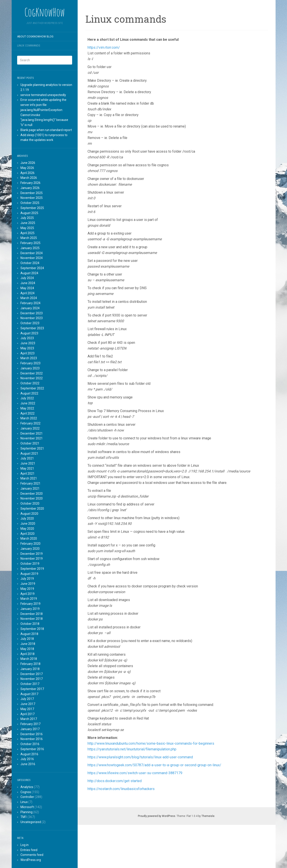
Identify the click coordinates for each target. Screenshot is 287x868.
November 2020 (32, 498)
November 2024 (32, 258)
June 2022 (28, 403)
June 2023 (28, 343)
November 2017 (32, 679)
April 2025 (27, 233)
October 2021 (30, 443)
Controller (27, 797)
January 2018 (30, 669)
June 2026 (28, 163)
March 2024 (29, 298)
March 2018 (29, 659)
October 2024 (30, 263)
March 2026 (29, 178)
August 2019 (29, 574)
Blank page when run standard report (46, 130)
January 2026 (30, 188)
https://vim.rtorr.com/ (104, 47)
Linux (24, 802)
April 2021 (27, 474)
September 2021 (32, 448)
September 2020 (32, 509)
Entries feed (29, 850)
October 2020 (30, 503)
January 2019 (30, 609)
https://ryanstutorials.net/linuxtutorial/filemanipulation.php (132, 749)
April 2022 (27, 413)
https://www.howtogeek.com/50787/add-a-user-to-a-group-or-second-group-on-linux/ (154, 765)
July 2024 (27, 278)
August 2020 (29, 514)
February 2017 (30, 724)
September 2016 (32, 749)
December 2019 (32, 554)
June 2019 (28, 584)
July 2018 (27, 639)
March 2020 (29, 539)
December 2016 (32, 734)
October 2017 (30, 684)
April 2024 (27, 293)
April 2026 (27, 173)
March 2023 (29, 358)
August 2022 (29, 393)
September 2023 (32, 328)
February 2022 (30, 423)
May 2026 (27, 168)
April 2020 (27, 534)
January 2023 (30, 368)
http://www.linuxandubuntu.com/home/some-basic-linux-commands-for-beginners (151, 743)
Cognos (26, 792)
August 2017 (29, 694)
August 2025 (29, 213)
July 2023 (27, 338)
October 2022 (30, 383)
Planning (27, 812)
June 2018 (28, 644)
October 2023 (30, 323)
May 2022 (27, 408)
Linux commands (29, 46)
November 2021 (32, 438)
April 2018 (27, 654)
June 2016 (28, 764)
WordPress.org (31, 860)
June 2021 (28, 463)
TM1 (24, 817)
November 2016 (32, 739)
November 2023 (32, 318)
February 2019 (30, 604)
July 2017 (27, 699)
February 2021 (30, 483)
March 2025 (29, 238)
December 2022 (32, 373)
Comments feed (32, 855)
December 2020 (32, 494)
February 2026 (30, 183)
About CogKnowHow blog (35, 37)
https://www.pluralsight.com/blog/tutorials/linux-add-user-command (140, 757)
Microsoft (27, 807)
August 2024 (29, 273)
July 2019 (27, 579)
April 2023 (27, 353)
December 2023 (32, 313)
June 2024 (28, 283)
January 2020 (30, 549)
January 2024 (30, 308)
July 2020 (27, 518)
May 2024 (27, 288)
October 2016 (30, 744)
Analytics (27, 787)
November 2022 (32, 378)
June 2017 (28, 704)
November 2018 (32, 619)
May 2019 (27, 589)
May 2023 (27, 348)
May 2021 (27, 468)
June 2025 (28, 223)
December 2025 (32, 193)
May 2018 (27, 649)
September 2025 (32, 208)
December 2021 (32, 433)
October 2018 (30, 624)
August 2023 (29, 333)
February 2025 (30, 243)
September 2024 (32, 268)
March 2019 (29, 599)
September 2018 (32, 629)
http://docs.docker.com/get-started (115, 781)
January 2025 (30, 248)
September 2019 (32, 569)
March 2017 (29, 719)
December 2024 (32, 253)
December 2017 (32, 674)
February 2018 (30, 664)
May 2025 (27, 228)
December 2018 (32, 614)
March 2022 (29, 418)
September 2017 (32, 689)
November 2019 (32, 559)
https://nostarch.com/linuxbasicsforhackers (121, 789)
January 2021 (30, 489)
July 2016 (27, 759)
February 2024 (30, 303)
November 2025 (32, 198)
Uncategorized (31, 822)
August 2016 (29, 754)
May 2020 (27, 529)
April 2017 (27, 714)
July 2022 (27, 398)
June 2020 (28, 524)
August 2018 (29, 634)
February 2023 (30, 363)
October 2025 (30, 203)
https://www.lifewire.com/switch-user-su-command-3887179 (135, 773)
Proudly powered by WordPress (157, 816)
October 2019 (30, 564)
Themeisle (208, 816)
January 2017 (30, 729)
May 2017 (27, 709)
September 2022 (32, 388)
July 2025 (27, 218)
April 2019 (27, 594)
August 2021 (29, 453)
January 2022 (30, 428)
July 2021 (27, 458)
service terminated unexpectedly (43, 95)
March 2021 (29, 478)
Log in (25, 845)
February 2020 (30, 544)
